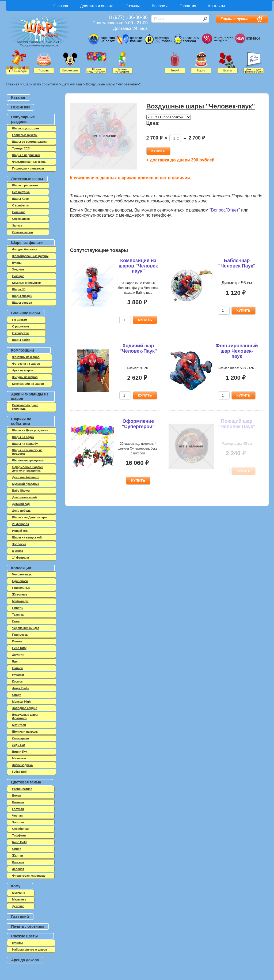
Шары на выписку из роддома (27, 452)
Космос (18, 681)
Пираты (18, 608)
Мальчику (19, 899)
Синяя (17, 849)
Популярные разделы (23, 119)
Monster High (22, 702)
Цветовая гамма (26, 782)
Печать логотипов (28, 926)
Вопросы (160, 6)
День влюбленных (26, 477)
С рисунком (21, 326)
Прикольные (21, 588)
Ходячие (18, 269)
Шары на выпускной (27, 537)
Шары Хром (21, 199)
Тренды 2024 (21, 148)
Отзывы (133, 6)
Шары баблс (21, 340)
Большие (19, 212)
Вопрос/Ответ (225, 210)
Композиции (23, 350)
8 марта (18, 551)
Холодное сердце (25, 708)
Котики (17, 641)
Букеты (18, 943)
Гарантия (188, 6)
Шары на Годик (23, 437)
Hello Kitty (19, 648)
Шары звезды (22, 296)
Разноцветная (22, 789)
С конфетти (21, 333)
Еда (15, 661)
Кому (16, 886)
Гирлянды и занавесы (28, 168)
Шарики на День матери (30, 517)
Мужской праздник (26, 484)
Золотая (18, 822)
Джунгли (18, 655)
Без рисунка (21, 192)
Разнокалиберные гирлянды (25, 407)
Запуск (17, 225)
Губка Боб (20, 772)
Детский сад (72, 84)
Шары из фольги (27, 243)
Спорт (17, 695)
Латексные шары (27, 179)
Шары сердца (22, 303)
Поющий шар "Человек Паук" (237, 424)
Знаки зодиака (23, 765)
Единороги (20, 581)
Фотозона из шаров (26, 364)
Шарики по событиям (41, 84)
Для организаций (25, 497)
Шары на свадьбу (25, 444)
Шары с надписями (26, 155)
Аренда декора (25, 960)
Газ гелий (20, 917)
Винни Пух (20, 752)
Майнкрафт (20, 601)
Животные (20, 594)
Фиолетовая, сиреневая (29, 876)
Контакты (216, 6)
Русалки (18, 675)
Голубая (18, 809)
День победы (22, 511)
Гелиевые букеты (25, 135)
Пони (16, 621)
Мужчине (19, 893)
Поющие (18, 276)
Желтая (18, 855)
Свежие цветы (25, 936)
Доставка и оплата (97, 6)
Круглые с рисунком (27, 283)
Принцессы (20, 635)
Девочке (18, 906)
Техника (18, 615)
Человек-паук (22, 574)
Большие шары (26, 313)
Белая (17, 796)
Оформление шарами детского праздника (28, 469)
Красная (18, 862)
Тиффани (19, 835)
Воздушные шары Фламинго (25, 716)
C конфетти (21, 205)
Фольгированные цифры (31, 256)
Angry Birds (21, 688)
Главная (61, 6)
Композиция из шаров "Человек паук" (138, 266)
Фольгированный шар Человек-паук (237, 351)
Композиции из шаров (28, 384)
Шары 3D (19, 289)
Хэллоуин (19, 544)
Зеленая (18, 869)
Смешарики (21, 738)
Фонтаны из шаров (26, 357)
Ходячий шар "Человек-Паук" (138, 348)
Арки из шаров (23, 370)
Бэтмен (18, 668)
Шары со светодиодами (30, 142)
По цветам (20, 320)
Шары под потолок (26, 128)
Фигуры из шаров (25, 377)
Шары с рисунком (25, 185)
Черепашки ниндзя (26, 628)
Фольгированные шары (29, 162)
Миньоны (19, 758)
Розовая (18, 802)
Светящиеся (21, 219)
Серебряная (21, 829)
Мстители (19, 725)
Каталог (18, 97)
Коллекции (21, 568)
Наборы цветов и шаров (30, 949)
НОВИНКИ (21, 107)
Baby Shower (21, 491)
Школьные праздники (28, 460)
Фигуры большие (25, 249)
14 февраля (21, 557)
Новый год (20, 531)
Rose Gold (20, 842)
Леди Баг (19, 745)
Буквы (17, 263)
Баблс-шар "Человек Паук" (237, 263)
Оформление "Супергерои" (138, 424)
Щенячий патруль (25, 732)
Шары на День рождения (30, 430)
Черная (18, 816)
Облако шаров (23, 232)
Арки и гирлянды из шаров (30, 396)
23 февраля (21, 524)
